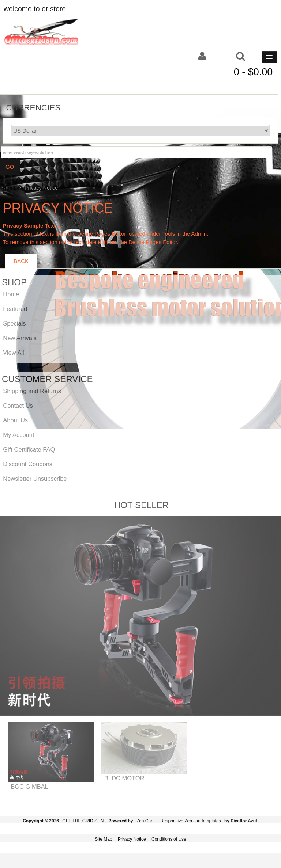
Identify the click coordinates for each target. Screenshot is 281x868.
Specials (14, 323)
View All (13, 353)
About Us (15, 420)
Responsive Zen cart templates (190, 821)
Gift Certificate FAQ (29, 449)
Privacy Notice (132, 839)
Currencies (33, 107)
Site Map (103, 839)
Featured (15, 309)
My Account (18, 435)
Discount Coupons (28, 464)
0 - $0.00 (253, 72)
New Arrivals (20, 338)
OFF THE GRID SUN (83, 821)
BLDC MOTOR (124, 778)
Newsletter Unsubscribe (35, 479)
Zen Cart (145, 821)
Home (10, 188)
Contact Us (18, 406)
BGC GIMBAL (29, 787)
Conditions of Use (169, 839)
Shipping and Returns (32, 391)
